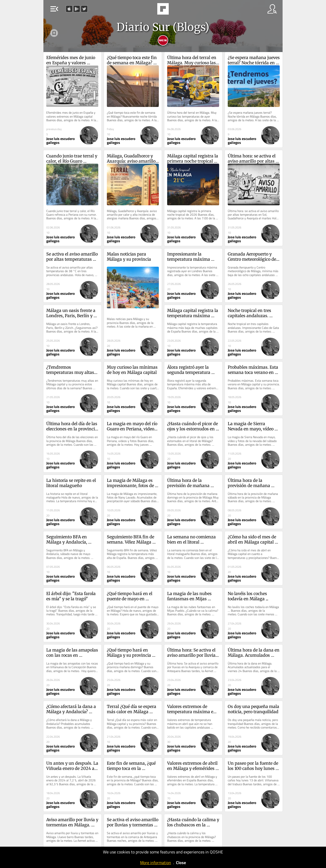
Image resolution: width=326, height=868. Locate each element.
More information (156, 863)
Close (181, 863)
